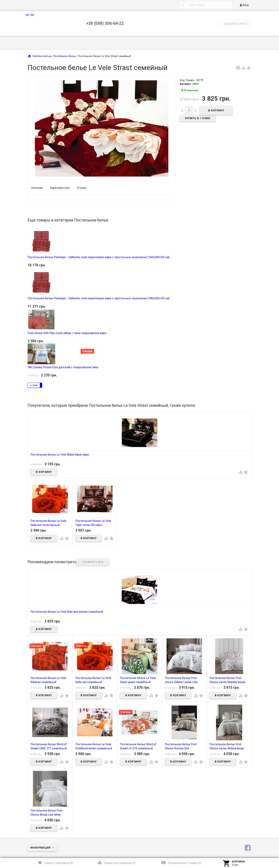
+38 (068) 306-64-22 (105, 23)
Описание (37, 188)
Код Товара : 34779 (191, 80)
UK (27, 15)
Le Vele (34, 385)
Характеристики (60, 188)
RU (33, 15)
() (55, 862)
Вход (244, 5)
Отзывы (82, 188)
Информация (40, 848)
